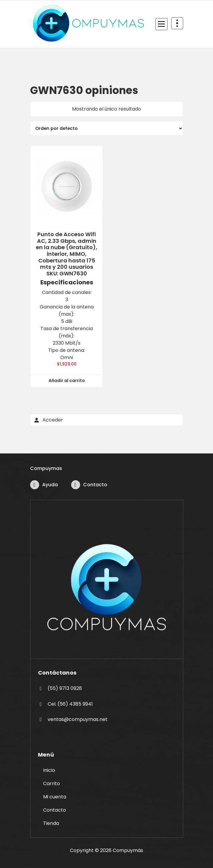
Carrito (52, 783)
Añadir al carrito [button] (67, 381)
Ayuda (50, 485)
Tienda (51, 823)
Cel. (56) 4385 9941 (70, 704)
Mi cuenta (55, 797)
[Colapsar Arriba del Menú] (177, 23)
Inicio (49, 770)
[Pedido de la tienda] (107, 128)
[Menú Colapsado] (161, 24)
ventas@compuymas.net (78, 719)
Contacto (95, 485)
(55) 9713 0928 (65, 688)
